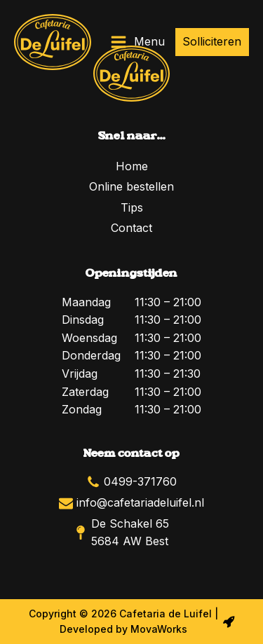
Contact (131, 228)
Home (132, 166)
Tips (132, 207)
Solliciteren (212, 41)
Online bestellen (131, 186)
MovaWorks (159, 629)
